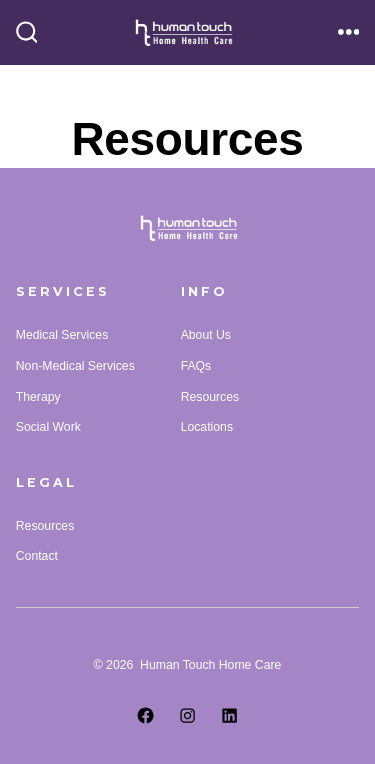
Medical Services (62, 335)
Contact (37, 556)
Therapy (38, 397)
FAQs (196, 366)
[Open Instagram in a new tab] (187, 715)
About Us (206, 335)
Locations (207, 427)
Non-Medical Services (75, 366)
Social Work (48, 427)
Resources (210, 397)
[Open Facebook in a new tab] (145, 715)
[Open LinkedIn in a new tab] (229, 715)
